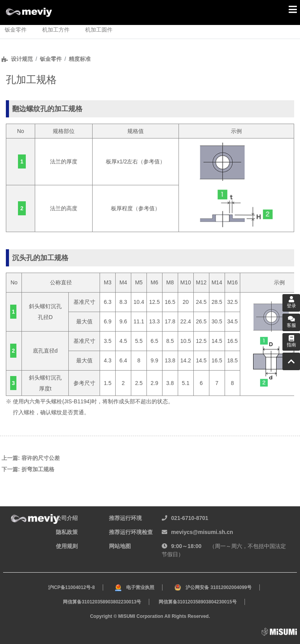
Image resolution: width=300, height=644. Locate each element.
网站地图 (120, 546)
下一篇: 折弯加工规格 (28, 469)
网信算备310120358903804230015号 (198, 602)
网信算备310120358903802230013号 (102, 602)
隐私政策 (67, 532)
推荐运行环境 (125, 518)
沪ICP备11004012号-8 (71, 587)
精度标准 (80, 59)
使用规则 (67, 546)
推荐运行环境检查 (131, 532)
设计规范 (22, 59)
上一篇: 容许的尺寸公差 (31, 458)
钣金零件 (51, 59)
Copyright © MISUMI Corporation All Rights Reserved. (150, 616)
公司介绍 (67, 518)
